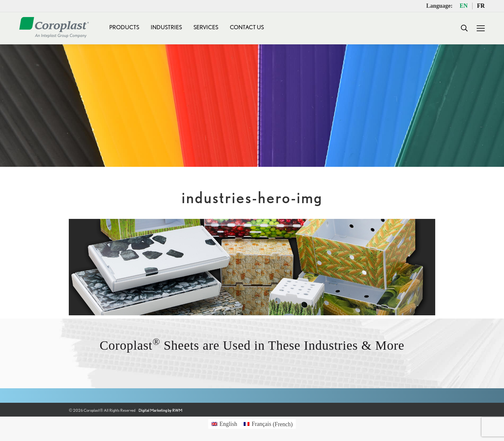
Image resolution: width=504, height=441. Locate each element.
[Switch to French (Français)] (268, 424)
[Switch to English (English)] (224, 424)
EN (464, 6)
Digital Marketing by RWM (160, 410)
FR (481, 6)
